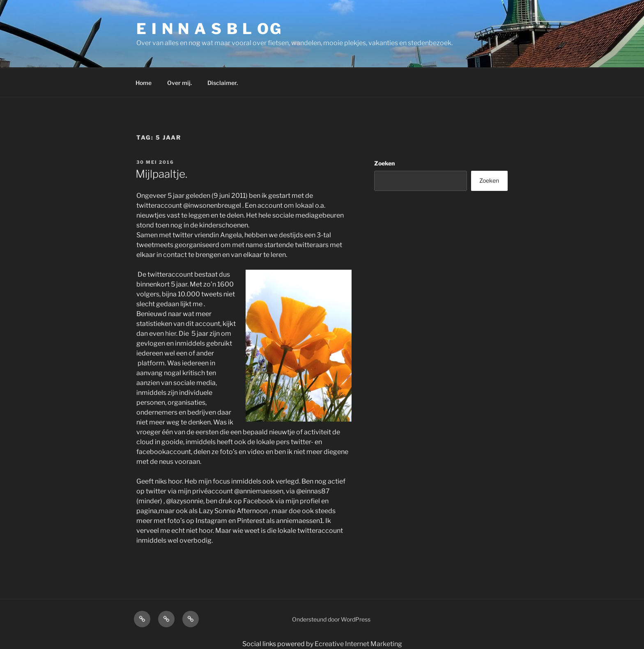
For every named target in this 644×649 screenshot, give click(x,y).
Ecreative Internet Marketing (358, 644)
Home (144, 83)
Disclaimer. (223, 83)
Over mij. (179, 83)
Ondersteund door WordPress (331, 619)
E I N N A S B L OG (209, 29)
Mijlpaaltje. (161, 174)
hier (171, 334)
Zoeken (384, 163)
